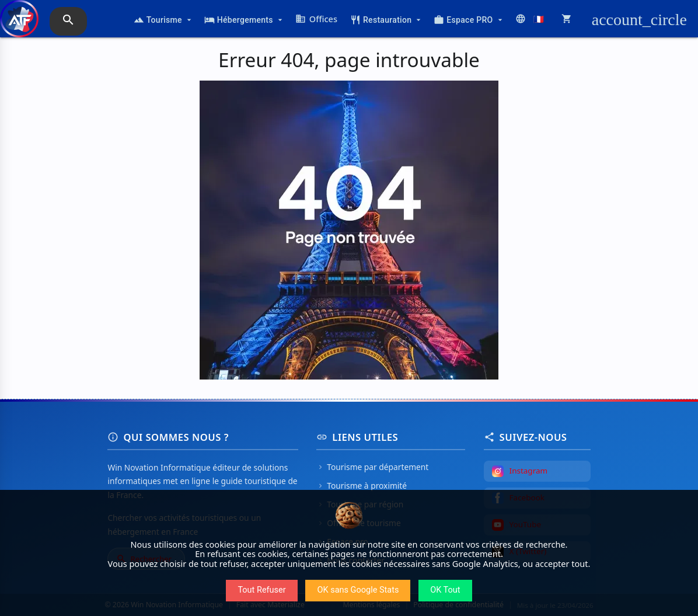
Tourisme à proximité (362, 486)
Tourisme (164, 20)
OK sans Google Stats (358, 590)
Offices (316, 19)
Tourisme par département (372, 467)
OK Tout (445, 590)
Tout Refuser (261, 590)
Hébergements (245, 20)
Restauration (387, 20)
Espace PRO (469, 20)
